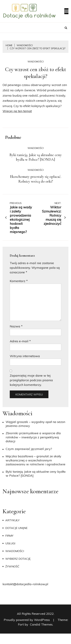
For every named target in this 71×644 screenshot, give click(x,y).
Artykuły (12, 520)
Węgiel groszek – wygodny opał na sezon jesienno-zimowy (35, 424)
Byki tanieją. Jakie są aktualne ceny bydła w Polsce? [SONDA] (36, 157)
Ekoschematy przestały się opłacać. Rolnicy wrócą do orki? (36, 179)
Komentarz (19, 281)
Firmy (9, 536)
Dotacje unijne (16, 528)
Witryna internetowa (25, 356)
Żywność (12, 566)
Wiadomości (36, 62)
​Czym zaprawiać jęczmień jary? (29, 449)
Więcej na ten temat (17, 111)
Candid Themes (41, 624)
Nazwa (16, 326)
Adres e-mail (20, 341)
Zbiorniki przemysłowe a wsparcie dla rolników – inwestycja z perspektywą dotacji (33, 437)
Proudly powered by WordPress (27, 620)
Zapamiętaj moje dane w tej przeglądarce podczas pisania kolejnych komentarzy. (31, 380)
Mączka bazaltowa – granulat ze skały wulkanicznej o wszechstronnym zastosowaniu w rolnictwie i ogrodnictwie (35, 460)
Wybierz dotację (18, 559)
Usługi (10, 543)
